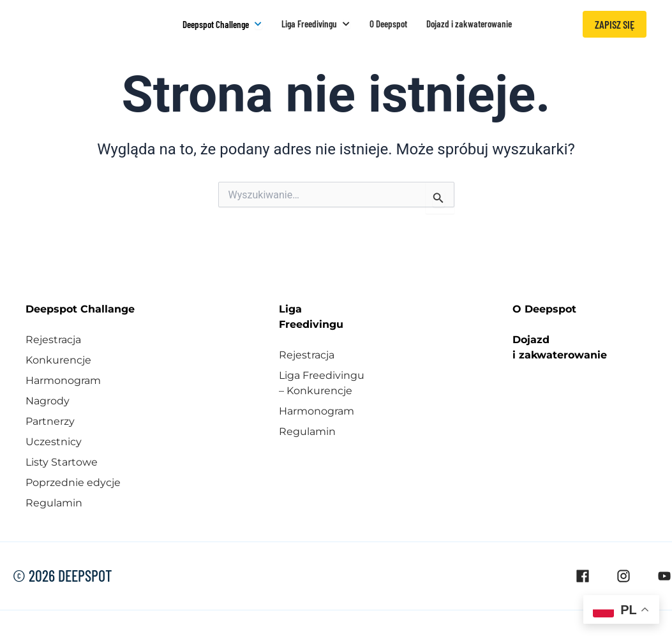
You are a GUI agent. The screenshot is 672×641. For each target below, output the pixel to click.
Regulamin (54, 502)
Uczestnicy (54, 440)
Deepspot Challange (80, 308)
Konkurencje (58, 359)
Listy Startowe (62, 461)
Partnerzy (50, 420)
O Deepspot (544, 308)
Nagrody (48, 400)
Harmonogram (63, 379)
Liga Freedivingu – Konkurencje (322, 382)
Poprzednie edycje (73, 481)
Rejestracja (53, 338)
